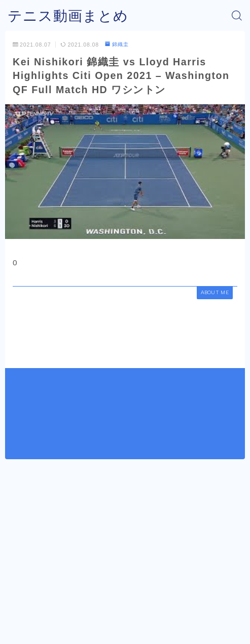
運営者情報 (88, 615)
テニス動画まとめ (68, 16)
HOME (17, 591)
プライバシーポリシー (147, 615)
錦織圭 (117, 44)
